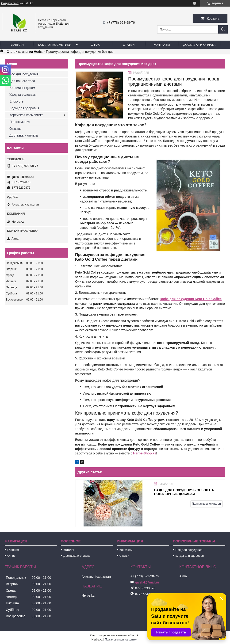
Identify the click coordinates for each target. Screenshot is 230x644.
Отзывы (15, 129)
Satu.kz (135, 635)
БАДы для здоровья (190, 556)
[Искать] (223, 29)
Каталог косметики (55, 45)
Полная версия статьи (206, 504)
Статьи (129, 45)
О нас (96, 45)
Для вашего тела (22, 81)
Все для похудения (24, 74)
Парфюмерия (20, 122)
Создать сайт (10, 3)
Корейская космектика (26, 115)
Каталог (69, 550)
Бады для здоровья (24, 108)
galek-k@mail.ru (23, 177)
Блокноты (17, 101)
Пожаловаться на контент (122, 640)
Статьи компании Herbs (25, 52)
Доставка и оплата (199, 45)
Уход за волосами (23, 95)
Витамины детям (22, 88)
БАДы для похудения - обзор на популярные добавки (184, 492)
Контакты (162, 45)
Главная (17, 45)
